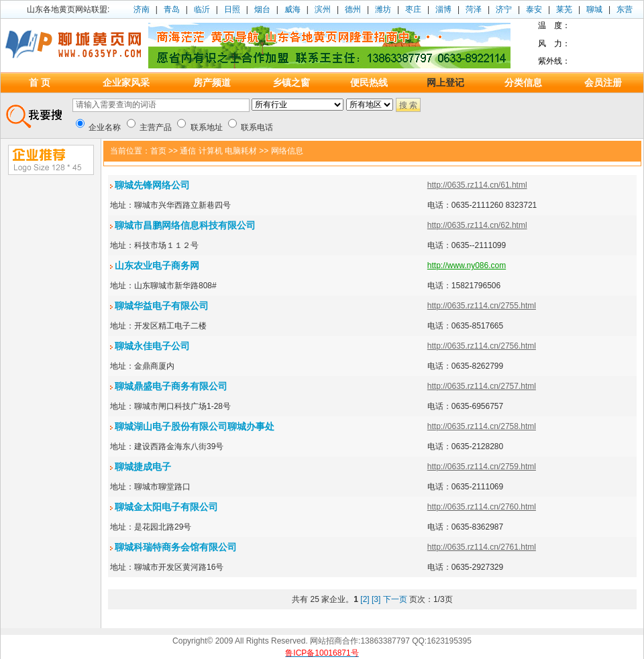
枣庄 (413, 9)
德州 (353, 9)
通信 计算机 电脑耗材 (218, 151)
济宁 (504, 9)
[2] (365, 599)
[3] (376, 599)
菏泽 (474, 9)
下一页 (395, 599)
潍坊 (383, 9)
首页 (158, 151)
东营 (625, 9)
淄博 (443, 9)
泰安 (534, 9)
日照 (232, 9)
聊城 (594, 9)
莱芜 (564, 9)
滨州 (323, 9)
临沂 (202, 9)
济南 (142, 9)
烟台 (262, 9)
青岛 (172, 9)
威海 (292, 9)
